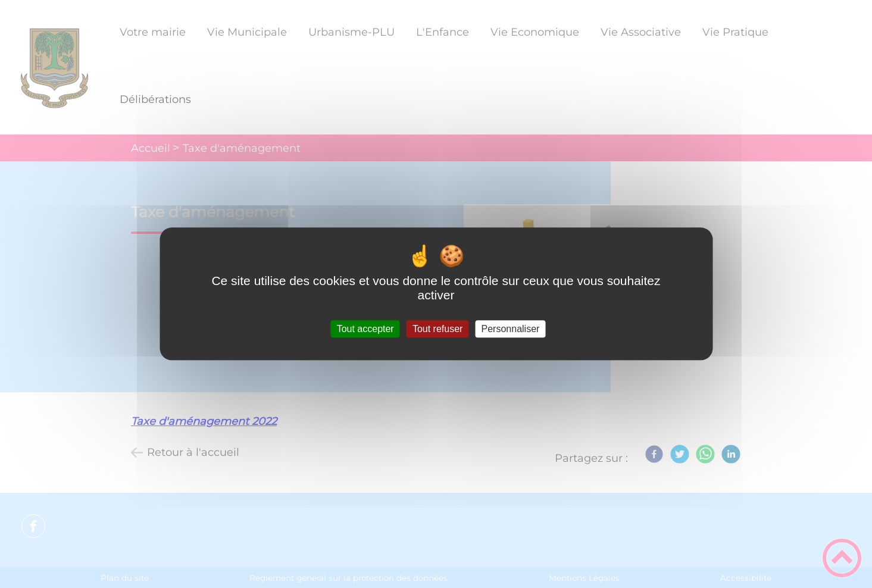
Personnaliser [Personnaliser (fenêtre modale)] (511, 329)
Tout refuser (437, 329)
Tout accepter (365, 329)
